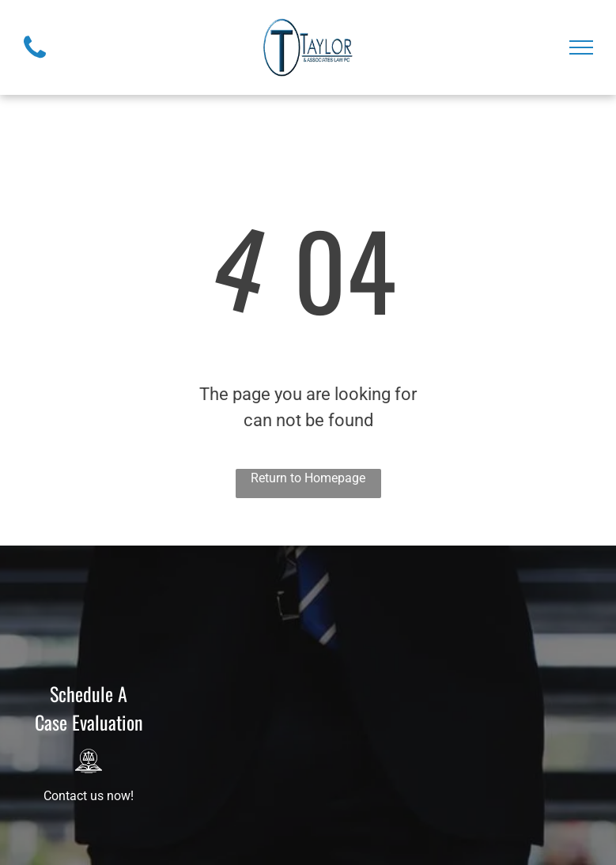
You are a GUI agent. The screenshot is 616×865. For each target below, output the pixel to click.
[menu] (581, 47)
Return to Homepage (308, 478)
